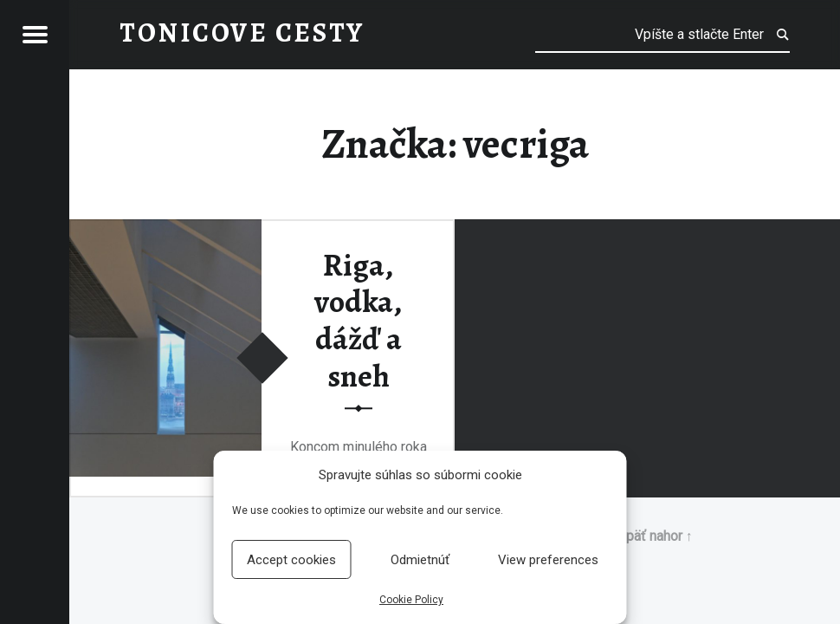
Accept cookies (291, 560)
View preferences (548, 560)
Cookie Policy (411, 600)
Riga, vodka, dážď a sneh (358, 321)
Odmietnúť (420, 560)
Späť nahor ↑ (655, 536)
